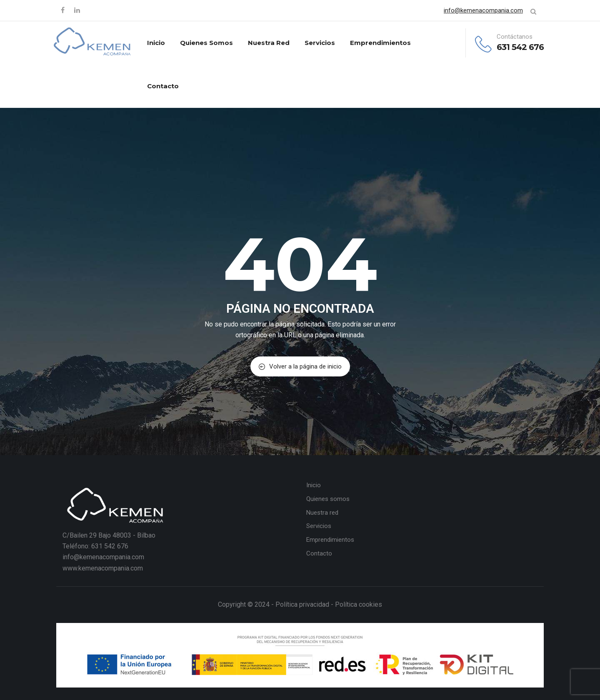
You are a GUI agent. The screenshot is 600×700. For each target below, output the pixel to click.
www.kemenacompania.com (103, 568)
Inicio (156, 43)
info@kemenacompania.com (483, 10)
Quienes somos (206, 43)
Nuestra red (269, 43)
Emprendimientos (380, 43)
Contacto (163, 86)
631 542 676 (520, 47)
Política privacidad (302, 604)
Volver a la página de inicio (300, 366)
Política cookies (359, 604)
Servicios (320, 43)
